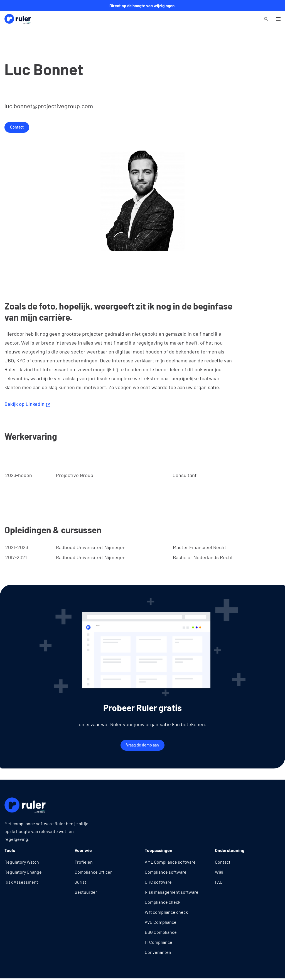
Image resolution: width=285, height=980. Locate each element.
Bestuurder (86, 892)
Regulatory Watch (22, 862)
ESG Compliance (161, 932)
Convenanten (158, 952)
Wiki (219, 872)
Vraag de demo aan (142, 745)
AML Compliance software (170, 862)
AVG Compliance (161, 922)
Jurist (80, 882)
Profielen (84, 862)
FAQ (219, 882)
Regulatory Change (23, 872)
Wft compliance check (166, 912)
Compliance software (166, 872)
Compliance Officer (93, 872)
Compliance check (163, 902)
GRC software (158, 882)
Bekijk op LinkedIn (27, 404)
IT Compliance (159, 942)
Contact (17, 127)
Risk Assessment (21, 882)
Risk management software (172, 892)
